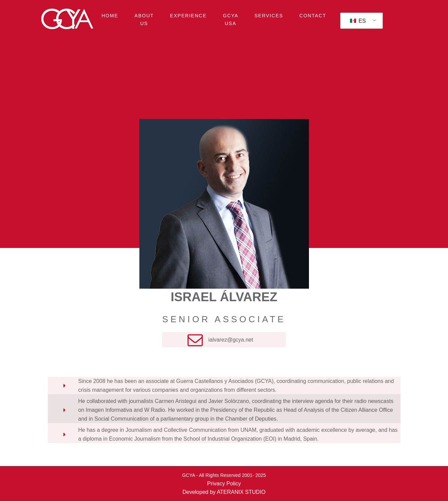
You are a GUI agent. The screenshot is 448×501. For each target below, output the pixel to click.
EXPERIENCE (188, 16)
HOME (110, 16)
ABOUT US (144, 19)
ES (358, 21)
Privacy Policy (224, 484)
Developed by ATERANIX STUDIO (224, 492)
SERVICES (269, 16)
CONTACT (313, 16)
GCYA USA (231, 19)
